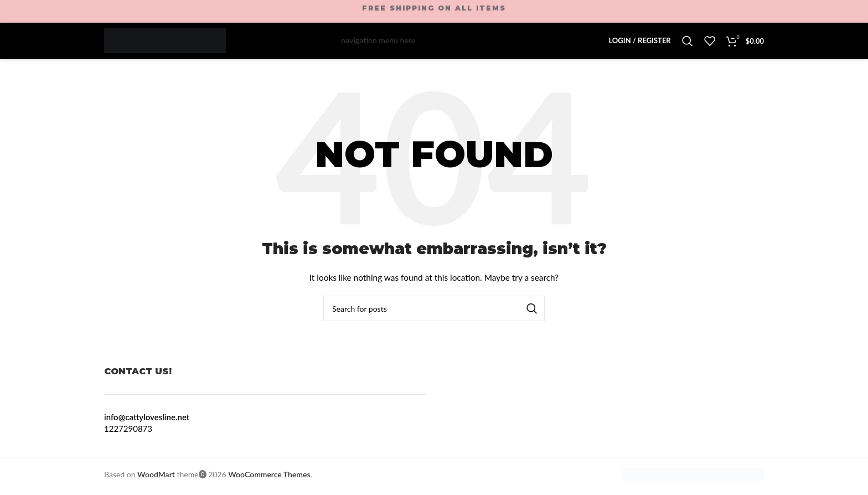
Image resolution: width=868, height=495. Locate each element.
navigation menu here (378, 42)
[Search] (688, 43)
